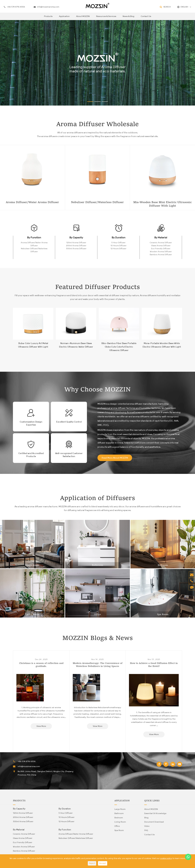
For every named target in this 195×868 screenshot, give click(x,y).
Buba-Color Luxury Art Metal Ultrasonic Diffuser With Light (33, 345)
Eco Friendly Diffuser (161, 249)
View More (41, 726)
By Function (34, 237)
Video (147, 826)
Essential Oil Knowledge (155, 813)
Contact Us (146, 18)
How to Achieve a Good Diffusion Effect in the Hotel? (154, 665)
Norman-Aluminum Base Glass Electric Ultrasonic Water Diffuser (76, 345)
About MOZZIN (83, 18)
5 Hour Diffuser (118, 243)
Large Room (32, 565)
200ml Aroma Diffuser (76, 246)
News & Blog (128, 18)
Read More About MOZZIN (115, 458)
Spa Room (163, 614)
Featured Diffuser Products (97, 287)
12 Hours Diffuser (118, 249)
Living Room (32, 614)
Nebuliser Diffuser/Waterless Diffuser (34, 250)
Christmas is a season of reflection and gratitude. (41, 665)
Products (48, 18)
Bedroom (163, 565)
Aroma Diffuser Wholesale (97, 124)
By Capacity (76, 237)
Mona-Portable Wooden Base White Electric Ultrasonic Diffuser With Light (162, 345)
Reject (92, 863)
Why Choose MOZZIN (98, 390)
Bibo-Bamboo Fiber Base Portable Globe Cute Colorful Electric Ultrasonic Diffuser (119, 347)
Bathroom (97, 565)
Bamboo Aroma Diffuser (161, 255)
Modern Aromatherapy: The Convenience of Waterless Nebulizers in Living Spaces (98, 665)
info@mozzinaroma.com (46, 7)
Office (97, 614)
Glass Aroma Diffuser (161, 246)
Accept (103, 863)
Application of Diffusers (97, 498)
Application (64, 18)
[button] (90, 102)
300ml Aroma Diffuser (76, 249)
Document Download (154, 822)
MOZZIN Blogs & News (97, 638)
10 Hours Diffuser (119, 246)
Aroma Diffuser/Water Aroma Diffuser (34, 244)
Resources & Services (106, 18)
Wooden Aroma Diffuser (161, 252)
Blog (146, 818)
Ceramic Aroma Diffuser (161, 243)
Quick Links (152, 801)
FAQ (146, 830)
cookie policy (166, 858)
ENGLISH (184, 7)
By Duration (119, 237)
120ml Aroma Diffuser (76, 243)
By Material (161, 237)
